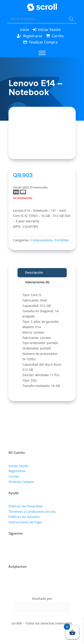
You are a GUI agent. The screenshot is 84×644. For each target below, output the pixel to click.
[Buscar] (71, 19)
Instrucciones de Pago (25, 522)
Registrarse (33, 36)
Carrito (58, 36)
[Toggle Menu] (42, 53)
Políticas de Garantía (24, 517)
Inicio (25, 30)
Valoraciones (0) (37, 282)
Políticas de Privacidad (26, 506)
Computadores (42, 240)
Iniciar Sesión (49, 30)
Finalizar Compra (43, 42)
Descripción (34, 272)
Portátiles (62, 240)
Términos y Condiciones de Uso (32, 512)
